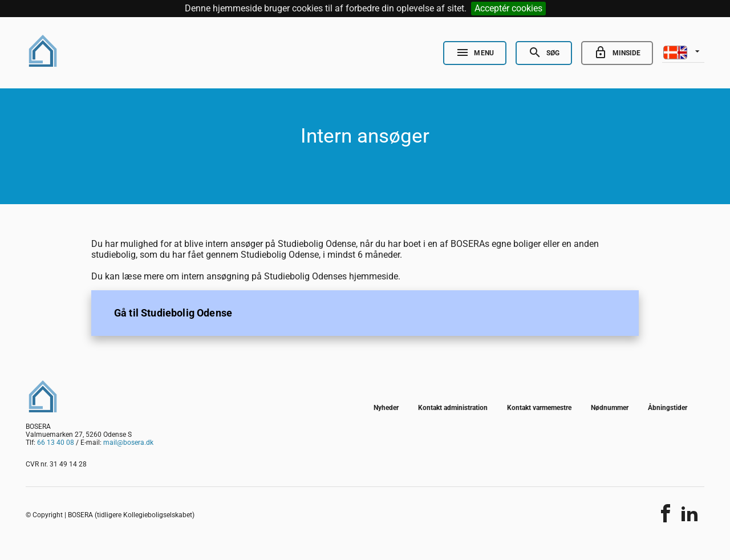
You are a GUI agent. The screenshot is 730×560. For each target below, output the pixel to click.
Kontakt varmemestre (539, 408)
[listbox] (683, 51)
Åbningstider (668, 408)
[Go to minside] (617, 53)
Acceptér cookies (508, 8)
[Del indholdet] (666, 513)
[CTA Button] (365, 313)
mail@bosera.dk (128, 443)
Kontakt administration (453, 408)
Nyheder (386, 408)
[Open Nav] (475, 53)
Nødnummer (610, 408)
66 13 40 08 (56, 443)
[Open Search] (544, 53)
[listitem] (365, 313)
